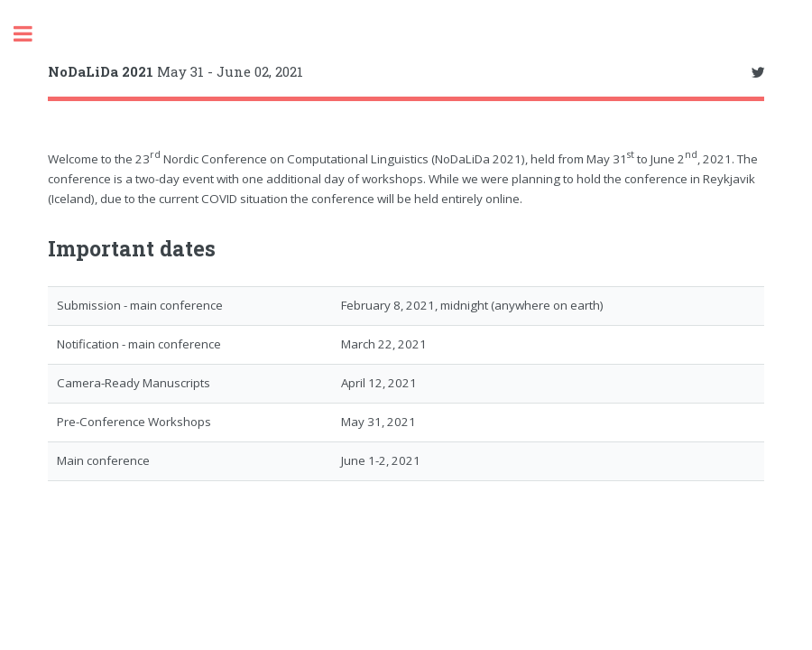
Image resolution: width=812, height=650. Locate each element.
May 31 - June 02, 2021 (175, 71)
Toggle (32, 34)
